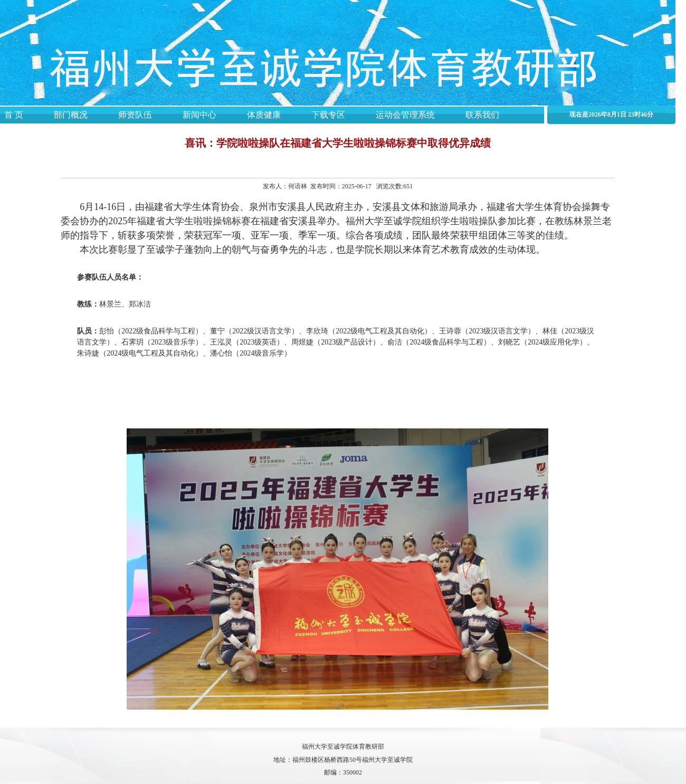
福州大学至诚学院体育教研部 (343, 747)
